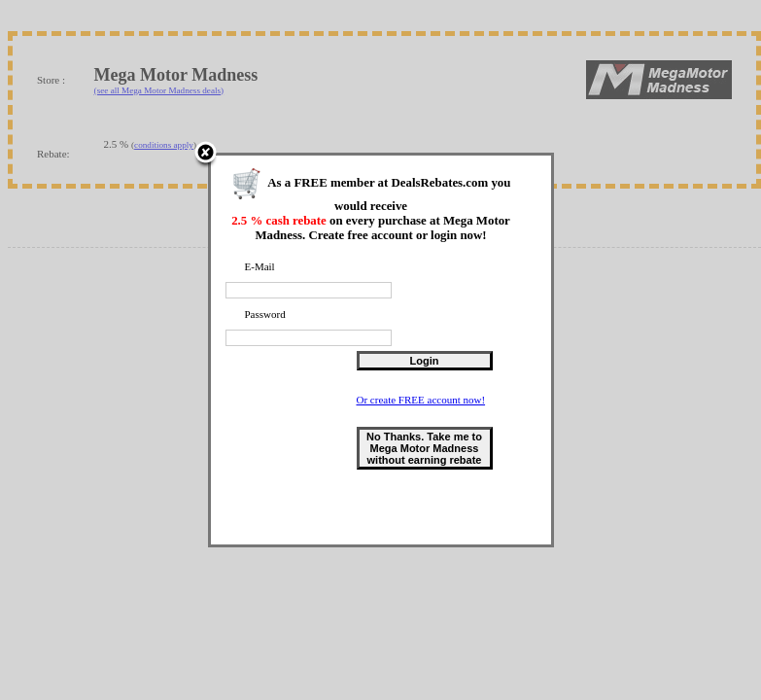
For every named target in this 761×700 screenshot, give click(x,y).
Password (265, 314)
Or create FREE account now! (421, 400)
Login (425, 361)
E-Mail (260, 266)
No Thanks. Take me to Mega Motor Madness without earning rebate (424, 448)
